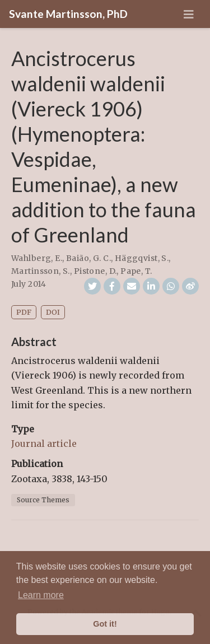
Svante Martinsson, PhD (68, 14)
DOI (53, 312)
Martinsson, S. (41, 271)
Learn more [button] (41, 595)
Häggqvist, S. (142, 258)
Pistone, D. (95, 271)
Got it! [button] (105, 624)
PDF (24, 312)
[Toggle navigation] (189, 14)
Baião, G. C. (88, 258)
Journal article (44, 444)
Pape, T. (136, 271)
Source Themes (43, 500)
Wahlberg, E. (37, 258)
